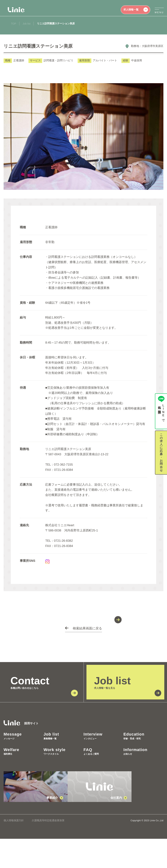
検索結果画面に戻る (87, 658)
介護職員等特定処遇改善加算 (48, 850)
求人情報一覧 (136, 10)
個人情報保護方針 (14, 850)
